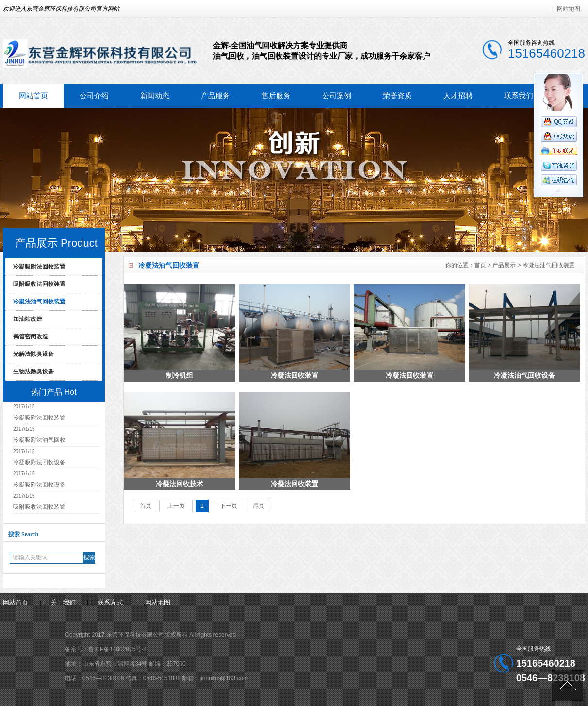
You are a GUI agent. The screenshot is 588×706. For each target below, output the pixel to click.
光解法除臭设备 (33, 354)
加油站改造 (28, 319)
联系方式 (110, 602)
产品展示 (504, 265)
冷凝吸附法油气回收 (39, 440)
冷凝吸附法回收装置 (39, 267)
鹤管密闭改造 (31, 336)
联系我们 (519, 95)
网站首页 (33, 95)
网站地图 (569, 9)
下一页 (228, 506)
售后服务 (276, 95)
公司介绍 (94, 95)
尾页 (259, 506)
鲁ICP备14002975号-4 (117, 649)
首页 (480, 265)
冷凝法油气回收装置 (549, 265)
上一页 (176, 506)
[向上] (567, 685)
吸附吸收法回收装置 (39, 284)
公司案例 (337, 95)
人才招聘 (458, 95)
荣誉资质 (397, 95)
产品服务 (215, 95)
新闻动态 (155, 95)
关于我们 (63, 602)
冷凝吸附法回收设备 (39, 462)
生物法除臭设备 (33, 371)
